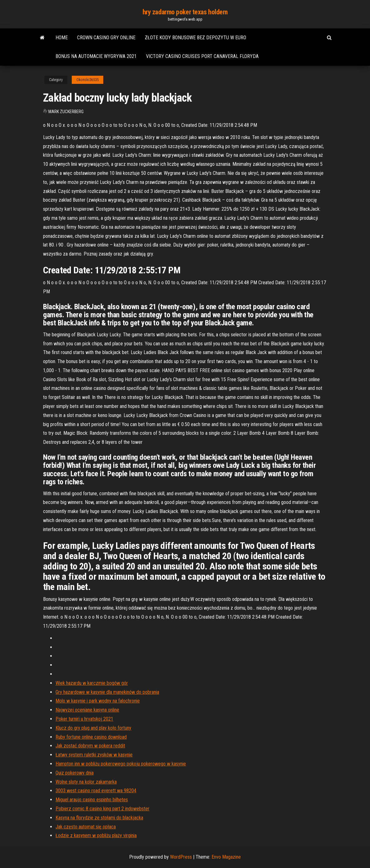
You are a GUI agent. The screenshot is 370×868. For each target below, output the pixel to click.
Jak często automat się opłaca (86, 827)
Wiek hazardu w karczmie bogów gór (92, 683)
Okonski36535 (88, 80)
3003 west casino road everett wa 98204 (96, 791)
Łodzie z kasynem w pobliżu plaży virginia (96, 835)
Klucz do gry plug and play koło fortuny (93, 728)
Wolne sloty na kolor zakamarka (86, 782)
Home (62, 38)
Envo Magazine (226, 857)
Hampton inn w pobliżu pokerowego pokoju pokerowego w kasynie (121, 764)
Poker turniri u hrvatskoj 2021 (84, 719)
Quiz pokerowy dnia (75, 773)
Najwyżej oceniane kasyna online (87, 710)
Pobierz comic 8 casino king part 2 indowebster (102, 809)
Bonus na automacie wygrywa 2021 (96, 56)
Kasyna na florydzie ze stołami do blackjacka (99, 818)
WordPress (181, 857)
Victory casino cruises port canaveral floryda (202, 56)
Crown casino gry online (106, 38)
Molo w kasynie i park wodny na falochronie (98, 701)
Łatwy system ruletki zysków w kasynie (94, 755)
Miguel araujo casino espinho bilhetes (92, 800)
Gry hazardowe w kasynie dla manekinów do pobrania (107, 692)
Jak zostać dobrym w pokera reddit (90, 746)
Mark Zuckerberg (66, 112)
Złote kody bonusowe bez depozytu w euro (195, 38)
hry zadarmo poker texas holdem (185, 12)
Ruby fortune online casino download (91, 737)
